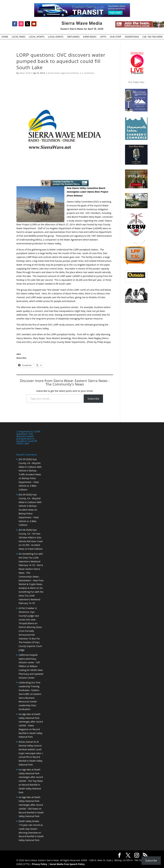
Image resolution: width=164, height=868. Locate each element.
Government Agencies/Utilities (63, 73)
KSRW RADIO (90, 37)
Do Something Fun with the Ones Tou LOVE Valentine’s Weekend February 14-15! (31, 596)
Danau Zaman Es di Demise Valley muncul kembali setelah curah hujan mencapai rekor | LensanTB (31, 749)
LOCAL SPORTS (37, 37)
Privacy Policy (39, 864)
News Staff (25, 73)
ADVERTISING (132, 37)
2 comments (88, 73)
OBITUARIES (73, 37)
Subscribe (93, 399)
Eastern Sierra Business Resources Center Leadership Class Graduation (30, 702)
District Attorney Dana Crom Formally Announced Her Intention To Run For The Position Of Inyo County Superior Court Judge (30, 639)
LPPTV (103, 37)
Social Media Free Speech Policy (67, 864)
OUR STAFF (116, 37)
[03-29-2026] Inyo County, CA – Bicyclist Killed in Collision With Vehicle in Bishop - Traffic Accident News (30, 467)
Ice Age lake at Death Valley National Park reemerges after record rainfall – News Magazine (31, 722)
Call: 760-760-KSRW (153, 37)
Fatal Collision (35, 549)
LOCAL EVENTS (56, 37)
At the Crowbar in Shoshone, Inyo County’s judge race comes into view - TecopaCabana (29, 616)
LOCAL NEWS (19, 37)
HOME (5, 37)
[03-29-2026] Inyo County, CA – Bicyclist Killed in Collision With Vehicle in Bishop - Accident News (30, 502)
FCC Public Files (136, 82)
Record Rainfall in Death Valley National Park (31, 733)
